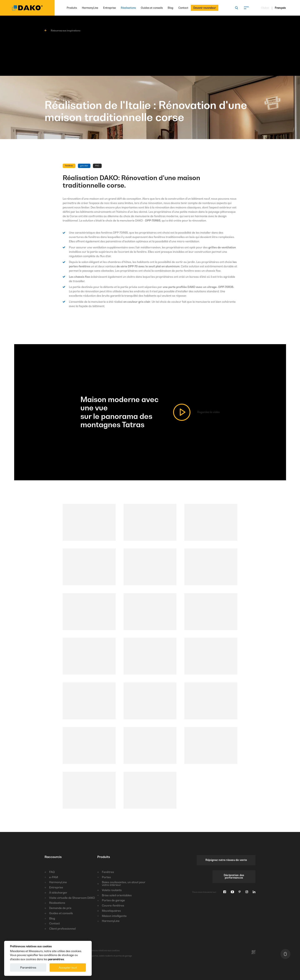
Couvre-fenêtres (113, 906)
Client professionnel (62, 929)
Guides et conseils (152, 8)
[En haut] (285, 954)
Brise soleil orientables (117, 895)
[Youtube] (232, 892)
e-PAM (54, 877)
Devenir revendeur (205, 8)
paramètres (56, 959)
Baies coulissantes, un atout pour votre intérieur (124, 884)
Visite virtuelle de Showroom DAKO (72, 898)
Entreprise (109, 8)
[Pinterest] (240, 892)
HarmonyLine (90, 8)
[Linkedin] (254, 892)
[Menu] (246, 8)
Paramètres (28, 968)
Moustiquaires (111, 911)
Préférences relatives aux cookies (97, 950)
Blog (171, 8)
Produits (72, 8)
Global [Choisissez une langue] (265, 8)
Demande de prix (60, 908)
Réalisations (128, 8)
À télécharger (58, 893)
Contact (183, 8)
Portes (106, 877)
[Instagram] (247, 892)
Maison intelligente (114, 916)
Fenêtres (108, 872)
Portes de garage (113, 900)
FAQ (52, 872)
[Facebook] (225, 892)
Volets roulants (112, 890)
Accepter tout (68, 968)
